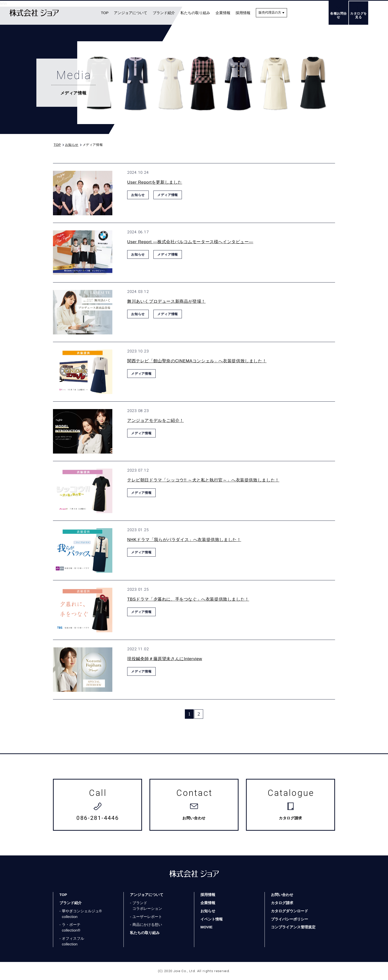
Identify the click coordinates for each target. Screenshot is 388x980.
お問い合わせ (282, 895)
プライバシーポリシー (290, 919)
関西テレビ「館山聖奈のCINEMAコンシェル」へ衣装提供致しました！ (197, 361)
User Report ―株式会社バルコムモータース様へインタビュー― (190, 242)
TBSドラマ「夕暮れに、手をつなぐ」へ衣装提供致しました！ (188, 599)
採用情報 (243, 13)
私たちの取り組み (195, 13)
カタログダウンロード (290, 911)
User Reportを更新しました (155, 182)
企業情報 (223, 13)
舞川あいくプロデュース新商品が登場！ (166, 301)
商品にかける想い (147, 925)
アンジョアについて (131, 13)
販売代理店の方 (270, 12)
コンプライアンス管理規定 (293, 927)
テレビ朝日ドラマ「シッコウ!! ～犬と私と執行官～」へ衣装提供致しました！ (203, 480)
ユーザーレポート (147, 917)
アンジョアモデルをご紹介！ (156, 421)
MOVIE (206, 927)
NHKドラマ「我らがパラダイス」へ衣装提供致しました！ (184, 540)
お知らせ (208, 911)
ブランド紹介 (164, 13)
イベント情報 (212, 919)
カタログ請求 (282, 903)
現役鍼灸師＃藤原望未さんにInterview (165, 659)
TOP (105, 13)
